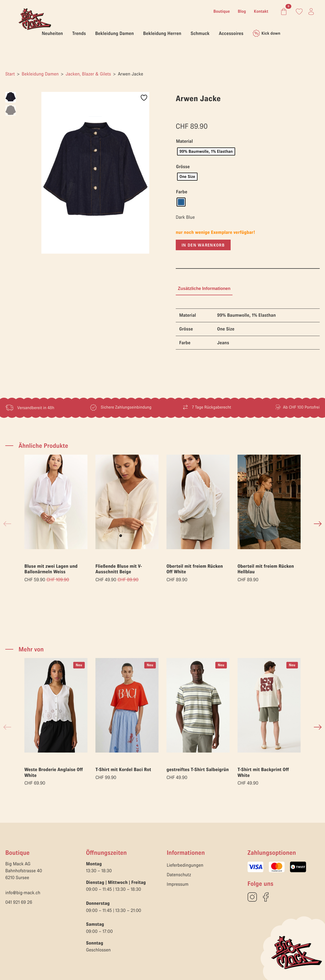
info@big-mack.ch (23, 893)
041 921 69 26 (19, 902)
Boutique (222, 11)
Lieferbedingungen (185, 865)
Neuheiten (52, 33)
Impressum (178, 884)
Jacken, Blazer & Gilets (88, 74)
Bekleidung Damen (115, 33)
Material (184, 141)
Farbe (182, 192)
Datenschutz (179, 875)
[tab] (204, 289)
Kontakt (261, 11)
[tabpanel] (248, 329)
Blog (242, 11)
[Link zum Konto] (299, 12)
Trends (79, 33)
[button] (318, 524)
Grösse (183, 167)
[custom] (252, 897)
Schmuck (200, 33)
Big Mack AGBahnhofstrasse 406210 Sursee (24, 871)
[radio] (206, 151)
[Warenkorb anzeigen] (283, 12)
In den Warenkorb (203, 245)
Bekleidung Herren (162, 33)
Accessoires (231, 33)
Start (10, 74)
